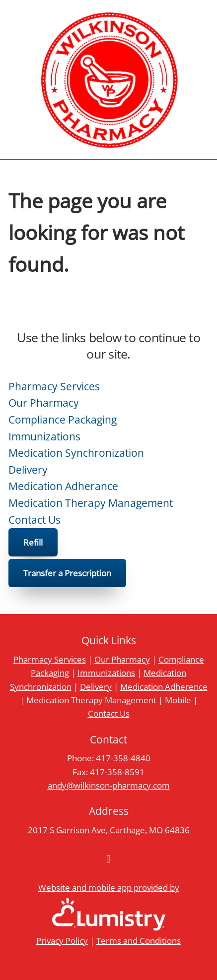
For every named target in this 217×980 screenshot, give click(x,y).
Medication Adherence (164, 686)
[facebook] (109, 859)
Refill (33, 542)
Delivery (28, 470)
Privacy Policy (62, 940)
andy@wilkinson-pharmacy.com (109, 785)
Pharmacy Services (54, 386)
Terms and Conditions (139, 940)
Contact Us (35, 520)
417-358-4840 (123, 758)
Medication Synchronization (76, 453)
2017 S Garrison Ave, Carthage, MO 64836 (109, 830)
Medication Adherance (63, 486)
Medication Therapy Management (91, 503)
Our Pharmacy (44, 403)
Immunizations (44, 436)
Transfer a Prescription (67, 573)
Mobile (178, 700)
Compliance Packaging (63, 420)
